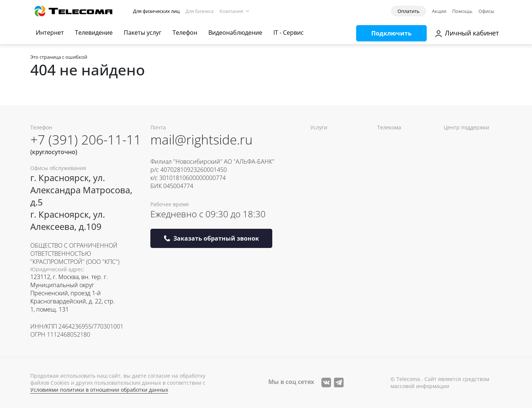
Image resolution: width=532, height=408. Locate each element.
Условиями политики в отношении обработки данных (99, 390)
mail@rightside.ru (202, 140)
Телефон (185, 33)
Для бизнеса (199, 11)
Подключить (391, 33)
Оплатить (409, 11)
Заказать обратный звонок (211, 238)
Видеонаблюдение (235, 33)
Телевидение (94, 33)
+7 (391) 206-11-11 (86, 140)
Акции (439, 11)
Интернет (50, 33)
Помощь (462, 11)
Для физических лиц (156, 11)
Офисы (486, 11)
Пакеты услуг (143, 33)
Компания (231, 11)
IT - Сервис (289, 33)
